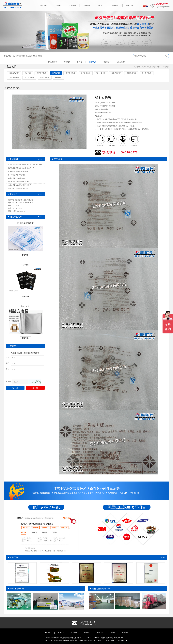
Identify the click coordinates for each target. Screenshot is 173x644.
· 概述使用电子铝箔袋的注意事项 (18, 182)
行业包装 (93, 62)
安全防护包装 (147, 73)
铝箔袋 (67, 62)
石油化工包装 (101, 73)
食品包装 (58, 78)
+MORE (40, 159)
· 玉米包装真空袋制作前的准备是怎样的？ (21, 168)
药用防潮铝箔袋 (19, 56)
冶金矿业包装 (45, 78)
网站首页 (43, 6)
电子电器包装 (70, 73)
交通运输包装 (14, 78)
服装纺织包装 (116, 73)
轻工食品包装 (14, 73)
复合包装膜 (53, 62)
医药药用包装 (41, 73)
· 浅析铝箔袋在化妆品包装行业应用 (19, 185)
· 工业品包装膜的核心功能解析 (17, 171)
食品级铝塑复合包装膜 (34, 56)
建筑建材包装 (131, 73)
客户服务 (87, 6)
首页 (143, 67)
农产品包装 (165, 67)
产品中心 (58, 6)
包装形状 (107, 62)
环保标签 (121, 62)
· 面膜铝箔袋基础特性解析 (16, 178)
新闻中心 (101, 6)
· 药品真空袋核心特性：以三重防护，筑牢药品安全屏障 (26, 165)
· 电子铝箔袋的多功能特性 (16, 175)
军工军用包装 (29, 78)
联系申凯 (130, 6)
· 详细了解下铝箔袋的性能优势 (17, 189)
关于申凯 (115, 6)
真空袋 (79, 62)
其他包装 (28, 73)
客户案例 (72, 6)
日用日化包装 (86, 73)
